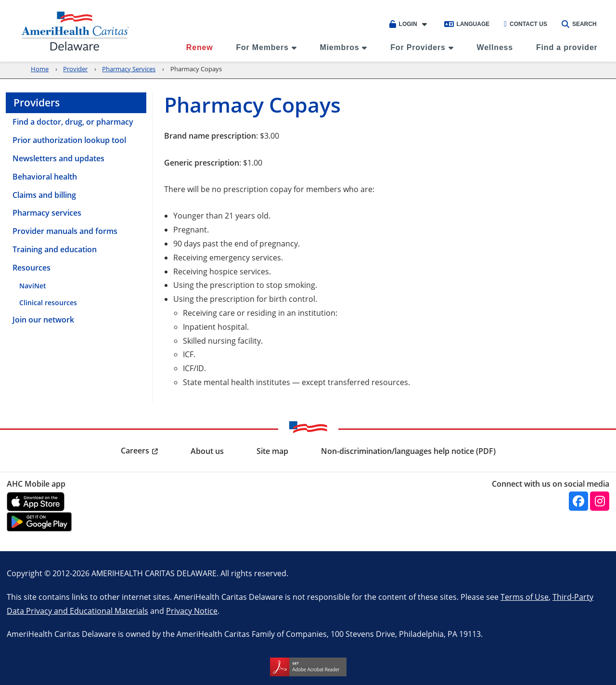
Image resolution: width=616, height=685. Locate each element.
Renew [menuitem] (200, 47)
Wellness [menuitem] (495, 47)
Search (579, 24)
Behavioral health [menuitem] (45, 177)
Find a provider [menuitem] (567, 47)
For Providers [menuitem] (418, 47)
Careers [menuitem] (135, 451)
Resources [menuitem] (32, 268)
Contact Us (526, 24)
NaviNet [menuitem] (33, 286)
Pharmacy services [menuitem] (47, 213)
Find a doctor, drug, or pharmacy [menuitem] (73, 122)
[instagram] (600, 501)
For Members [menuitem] (262, 47)
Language (467, 24)
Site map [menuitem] (272, 451)
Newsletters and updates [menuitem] (58, 158)
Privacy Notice (192, 611)
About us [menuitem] (207, 451)
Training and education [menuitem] (55, 249)
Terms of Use (525, 597)
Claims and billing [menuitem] (44, 195)
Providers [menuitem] (37, 103)
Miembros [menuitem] (340, 47)
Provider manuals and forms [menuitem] (65, 231)
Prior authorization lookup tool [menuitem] (69, 140)
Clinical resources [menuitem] (48, 303)
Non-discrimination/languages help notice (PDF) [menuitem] (408, 451)
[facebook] (578, 501)
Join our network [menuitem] (43, 320)
